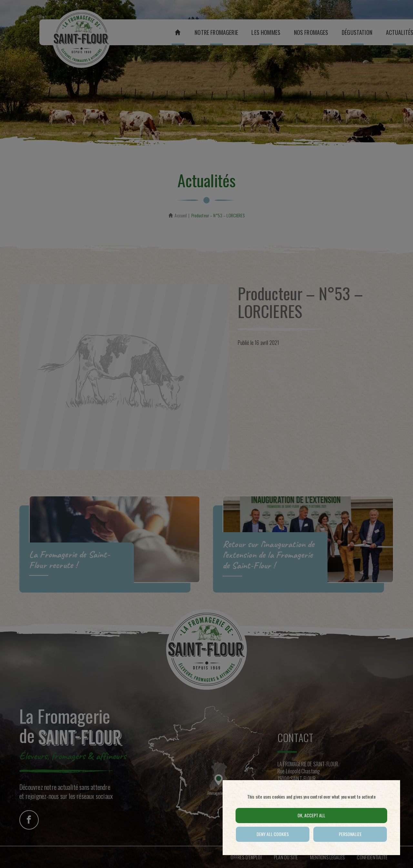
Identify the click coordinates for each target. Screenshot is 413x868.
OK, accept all (311, 815)
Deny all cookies (273, 834)
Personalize (350, 834)
